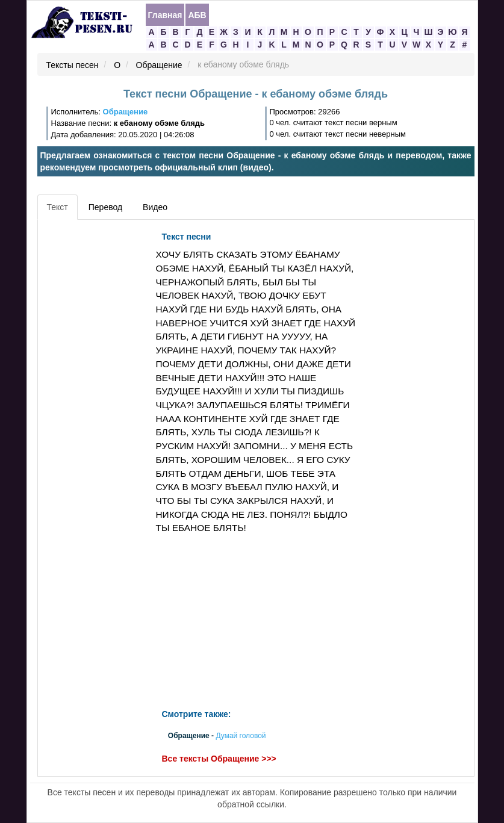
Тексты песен (73, 65)
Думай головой (241, 736)
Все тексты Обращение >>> (219, 759)
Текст (58, 207)
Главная (165, 15)
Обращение (159, 65)
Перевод (105, 207)
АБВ (197, 15)
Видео (155, 207)
